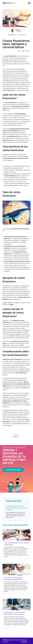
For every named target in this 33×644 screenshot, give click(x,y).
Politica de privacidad (24, 641)
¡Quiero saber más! (13, 470)
